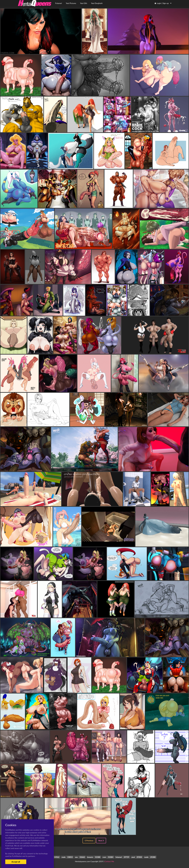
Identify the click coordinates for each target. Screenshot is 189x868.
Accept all (16, 862)
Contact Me (109, 861)
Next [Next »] (101, 841)
